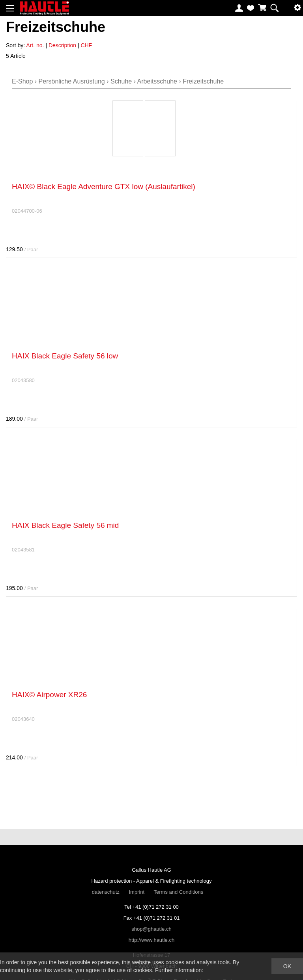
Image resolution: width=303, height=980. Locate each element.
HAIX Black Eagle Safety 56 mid (65, 525)
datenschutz (106, 892)
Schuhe (121, 81)
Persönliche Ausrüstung (72, 81)
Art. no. (35, 45)
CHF (86, 45)
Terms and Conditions (179, 892)
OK (287, 966)
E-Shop (22, 81)
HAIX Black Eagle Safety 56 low (65, 356)
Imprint (137, 892)
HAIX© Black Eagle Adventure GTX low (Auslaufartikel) (104, 187)
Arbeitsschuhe (157, 81)
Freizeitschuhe (203, 81)
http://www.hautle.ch (151, 940)
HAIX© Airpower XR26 (49, 695)
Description (62, 45)
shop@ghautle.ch (151, 929)
